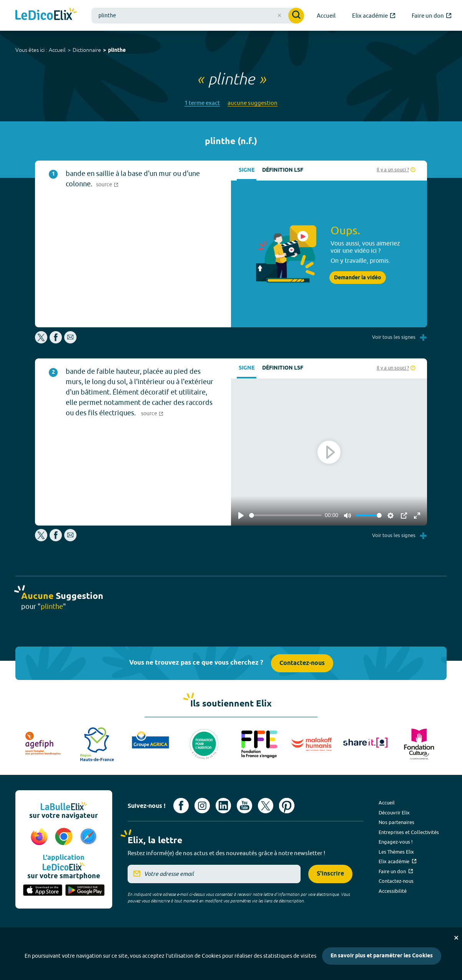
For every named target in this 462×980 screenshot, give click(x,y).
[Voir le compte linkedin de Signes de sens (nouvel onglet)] (223, 806)
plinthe (117, 51)
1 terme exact (202, 103)
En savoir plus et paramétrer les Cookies (382, 956)
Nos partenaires (396, 822)
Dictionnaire (87, 50)
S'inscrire (330, 874)
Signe (247, 170)
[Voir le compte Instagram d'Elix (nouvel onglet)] (202, 806)
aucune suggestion (253, 103)
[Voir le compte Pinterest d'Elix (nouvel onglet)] (287, 806)
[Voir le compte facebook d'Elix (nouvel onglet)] (181, 806)
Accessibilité (393, 891)
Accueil (57, 50)
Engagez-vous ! (396, 842)
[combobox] (198, 16)
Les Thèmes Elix (396, 852)
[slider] (285, 515)
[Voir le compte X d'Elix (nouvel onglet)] (266, 806)
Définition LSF (283, 170)
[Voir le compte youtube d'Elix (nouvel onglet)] (244, 806)
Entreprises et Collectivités (409, 832)
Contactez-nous (302, 663)
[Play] (241, 516)
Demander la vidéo (358, 278)
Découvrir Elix (394, 813)
